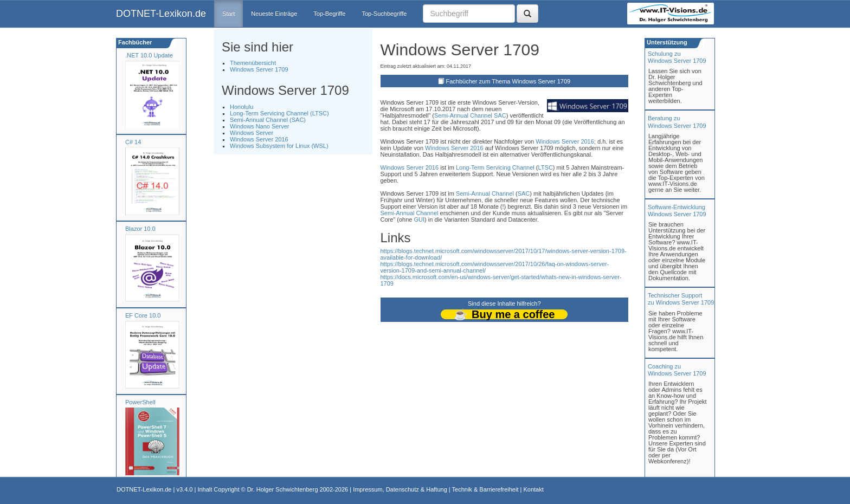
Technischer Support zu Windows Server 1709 (681, 299)
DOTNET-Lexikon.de (161, 14)
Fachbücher (134, 42)
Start (228, 14)
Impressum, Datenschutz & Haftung (400, 489)
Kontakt (533, 489)
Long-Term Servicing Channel (495, 167)
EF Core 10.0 (143, 315)
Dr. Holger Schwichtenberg (283, 489)
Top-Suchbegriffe (384, 14)
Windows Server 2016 (259, 139)
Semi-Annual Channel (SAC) (268, 120)
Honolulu (242, 107)
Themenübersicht (253, 63)
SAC (500, 115)
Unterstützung (666, 42)
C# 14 (133, 142)
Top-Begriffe (329, 14)
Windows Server (252, 133)
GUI (420, 219)
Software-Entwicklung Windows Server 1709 (677, 211)
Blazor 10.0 (140, 229)
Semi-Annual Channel (463, 115)
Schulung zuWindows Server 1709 (677, 57)
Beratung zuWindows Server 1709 (677, 122)
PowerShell (140, 402)
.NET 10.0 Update (149, 55)
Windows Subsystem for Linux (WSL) (279, 146)
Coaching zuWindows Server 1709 (677, 370)
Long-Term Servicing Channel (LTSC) (279, 113)
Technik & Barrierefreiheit (485, 489)
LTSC (546, 167)
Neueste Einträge (274, 14)
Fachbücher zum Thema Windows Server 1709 (508, 81)
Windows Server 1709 (259, 69)
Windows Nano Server (259, 126)
